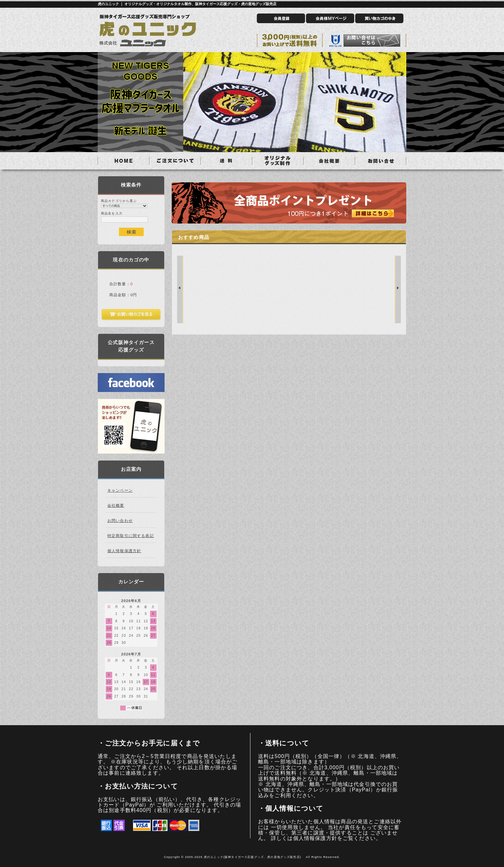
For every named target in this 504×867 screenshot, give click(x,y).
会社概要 (116, 505)
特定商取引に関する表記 (131, 536)
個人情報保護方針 (124, 551)
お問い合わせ (120, 520)
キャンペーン (120, 490)
